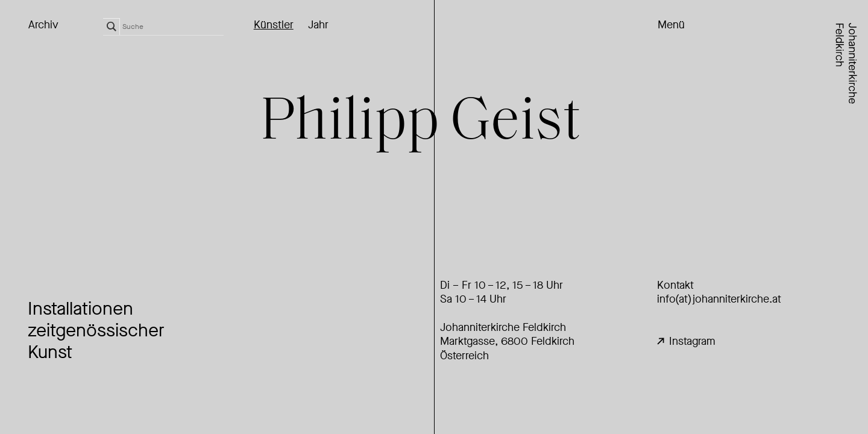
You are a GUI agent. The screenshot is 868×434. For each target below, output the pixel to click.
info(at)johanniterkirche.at (719, 299)
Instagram (686, 341)
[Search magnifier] (112, 27)
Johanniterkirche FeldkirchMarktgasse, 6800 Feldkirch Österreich (507, 341)
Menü (671, 25)
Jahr (318, 25)
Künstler (274, 25)
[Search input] (173, 27)
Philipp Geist (420, 124)
